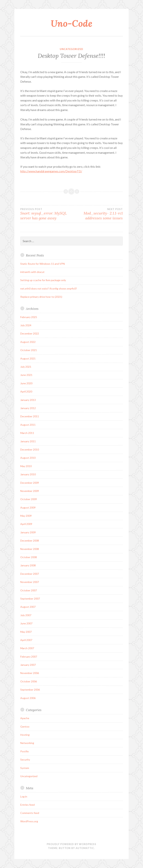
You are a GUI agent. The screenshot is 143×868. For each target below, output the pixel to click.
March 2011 (27, 433)
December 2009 (30, 483)
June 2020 (26, 383)
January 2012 (28, 408)
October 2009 (29, 499)
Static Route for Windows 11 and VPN (43, 264)
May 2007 (26, 632)
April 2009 (26, 524)
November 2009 (30, 491)
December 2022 (30, 333)
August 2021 (28, 358)
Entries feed (27, 805)
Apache (25, 718)
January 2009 (28, 532)
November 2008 (30, 549)
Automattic (85, 848)
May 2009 (26, 516)
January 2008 (28, 565)
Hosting (25, 735)
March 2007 (27, 648)
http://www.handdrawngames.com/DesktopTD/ (51, 171)
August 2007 (28, 607)
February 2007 (29, 657)
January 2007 (28, 665)
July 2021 (26, 367)
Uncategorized (71, 49)
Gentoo (25, 727)
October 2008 (29, 557)
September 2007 (30, 599)
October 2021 (29, 350)
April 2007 (26, 640)
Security (25, 760)
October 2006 (29, 681)
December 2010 (30, 449)
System (25, 768)
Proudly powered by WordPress (71, 844)
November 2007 (30, 582)
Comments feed (30, 813)
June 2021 (26, 375)
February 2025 (29, 317)
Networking (27, 743)
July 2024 (26, 325)
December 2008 (30, 541)
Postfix (24, 751)
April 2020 (26, 391)
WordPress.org (29, 821)
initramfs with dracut (32, 272)
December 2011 (30, 416)
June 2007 (26, 623)
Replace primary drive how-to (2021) (41, 297)
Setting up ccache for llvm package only (43, 280)
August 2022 (28, 342)
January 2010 (28, 474)
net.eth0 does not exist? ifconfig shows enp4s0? (49, 288)
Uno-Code (71, 23)
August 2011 (28, 425)
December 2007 (30, 574)
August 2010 (28, 458)
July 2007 (26, 615)
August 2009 (28, 507)
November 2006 (30, 673)
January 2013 (28, 400)
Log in (24, 796)
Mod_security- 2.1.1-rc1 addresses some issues (97, 214)
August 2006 (28, 698)
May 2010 (26, 466)
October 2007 (29, 590)
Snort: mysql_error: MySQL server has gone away (46, 214)
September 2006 (30, 690)
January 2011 (28, 441)
